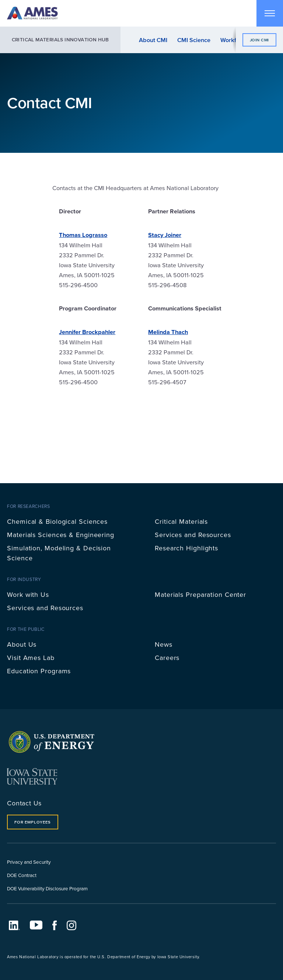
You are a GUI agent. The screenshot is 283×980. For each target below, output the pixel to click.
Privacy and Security (29, 862)
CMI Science (194, 40)
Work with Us (28, 594)
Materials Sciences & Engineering (61, 535)
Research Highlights (186, 548)
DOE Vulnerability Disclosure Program (47, 888)
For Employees (32, 822)
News (164, 644)
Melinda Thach (168, 332)
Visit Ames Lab (31, 658)
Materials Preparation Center (200, 594)
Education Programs (39, 671)
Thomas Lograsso (83, 235)
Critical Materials (181, 521)
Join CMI (259, 40)
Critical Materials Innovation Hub (60, 40)
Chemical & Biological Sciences (57, 521)
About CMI (153, 40)
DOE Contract (22, 875)
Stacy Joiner (165, 235)
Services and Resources (193, 535)
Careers (167, 658)
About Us (22, 644)
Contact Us (24, 803)
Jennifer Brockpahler (87, 332)
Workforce (234, 40)
